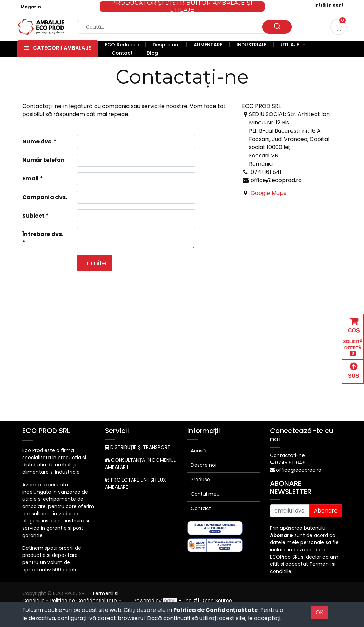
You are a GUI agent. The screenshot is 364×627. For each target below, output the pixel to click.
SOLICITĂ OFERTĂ (353, 348)
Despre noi (203, 465)
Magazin (31, 7)
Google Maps (268, 193)
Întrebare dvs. (43, 234)
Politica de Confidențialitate (216, 610)
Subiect (34, 216)
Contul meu (205, 494)
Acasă (198, 451)
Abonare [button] (326, 511)
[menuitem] (125, 45)
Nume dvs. (37, 141)
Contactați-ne (287, 455)
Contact (201, 508)
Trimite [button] (95, 263)
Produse (200, 480)
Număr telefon (43, 160)
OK (319, 612)
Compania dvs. (45, 197)
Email (31, 179)
